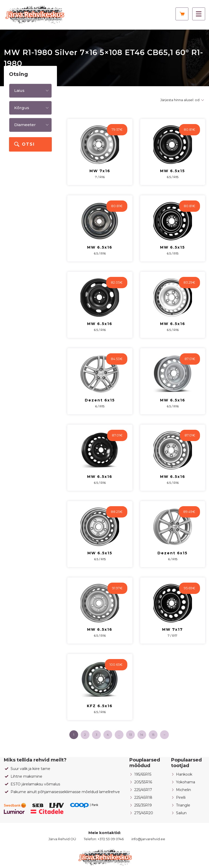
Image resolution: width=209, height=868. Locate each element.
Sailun (181, 813)
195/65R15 (143, 774)
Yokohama (186, 782)
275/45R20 (144, 813)
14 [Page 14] (142, 735)
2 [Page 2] (85, 735)
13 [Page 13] (130, 735)
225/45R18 (143, 797)
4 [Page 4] (108, 735)
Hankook (184, 774)
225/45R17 (143, 790)
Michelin (183, 790)
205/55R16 (143, 782)
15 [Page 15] (153, 735)
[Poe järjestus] (181, 100)
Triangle (183, 805)
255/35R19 (143, 805)
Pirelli (181, 797)
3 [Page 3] (96, 735)
